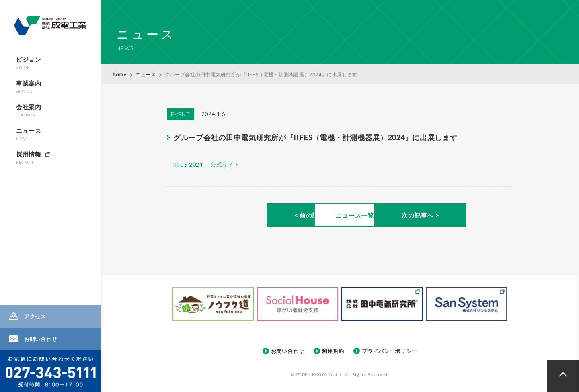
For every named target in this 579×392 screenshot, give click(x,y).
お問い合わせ (41, 339)
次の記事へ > (446, 216)
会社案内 (29, 110)
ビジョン (29, 63)
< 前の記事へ (234, 216)
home (120, 75)
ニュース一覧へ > (340, 216)
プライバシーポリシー (389, 351)
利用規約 (333, 351)
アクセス (35, 316)
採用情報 (29, 158)
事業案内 (29, 87)
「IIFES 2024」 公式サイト (203, 164)
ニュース (29, 134)
